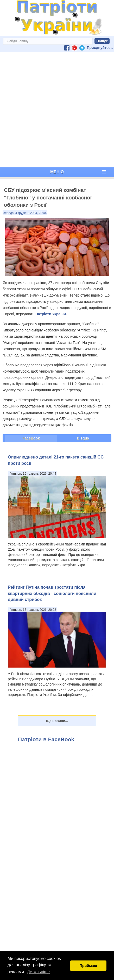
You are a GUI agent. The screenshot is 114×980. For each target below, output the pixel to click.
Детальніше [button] (38, 972)
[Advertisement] (56, 110)
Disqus (83, 438)
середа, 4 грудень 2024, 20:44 (25, 213)
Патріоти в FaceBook (46, 739)
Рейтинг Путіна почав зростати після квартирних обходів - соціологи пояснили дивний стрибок (52, 593)
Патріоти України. (51, 314)
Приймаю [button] (88, 966)
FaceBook (31, 438)
